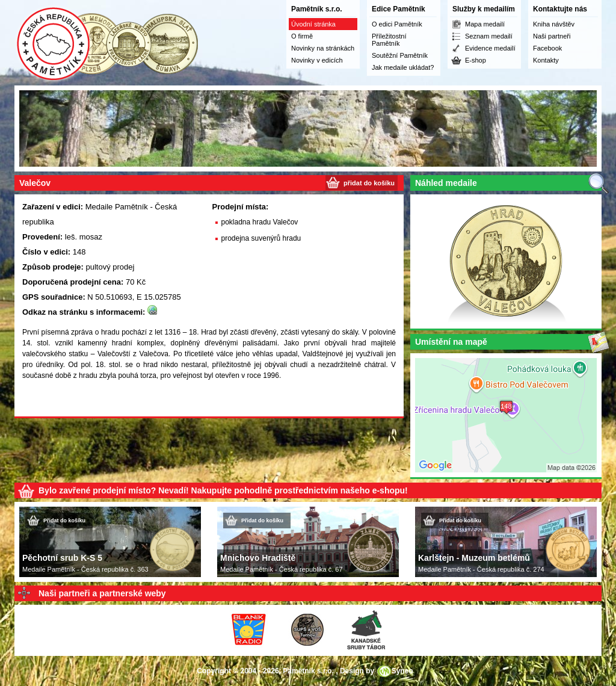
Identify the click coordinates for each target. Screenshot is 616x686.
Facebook (547, 48)
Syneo (402, 671)
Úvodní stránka (313, 24)
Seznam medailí (489, 36)
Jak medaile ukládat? (403, 67)
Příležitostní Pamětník (389, 40)
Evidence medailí (490, 48)
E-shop (476, 60)
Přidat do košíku (64, 521)
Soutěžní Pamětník (400, 55)
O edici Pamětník (397, 24)
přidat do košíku (369, 183)
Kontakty (546, 60)
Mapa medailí (485, 24)
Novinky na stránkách (323, 48)
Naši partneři (552, 36)
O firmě (302, 36)
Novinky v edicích (317, 60)
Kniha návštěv (554, 24)
